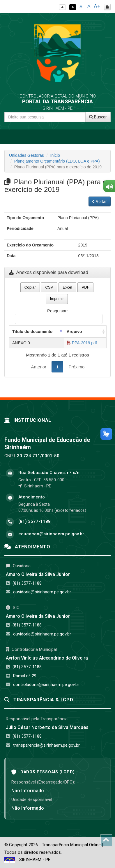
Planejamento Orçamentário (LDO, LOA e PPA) (57, 161)
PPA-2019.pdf (82, 343)
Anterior (39, 367)
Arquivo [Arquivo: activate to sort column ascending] (74, 332)
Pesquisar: (59, 316)
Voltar (100, 201)
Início (55, 155)
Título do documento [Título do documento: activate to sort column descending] (32, 332)
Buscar (98, 117)
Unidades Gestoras (26, 155)
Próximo (76, 367)
